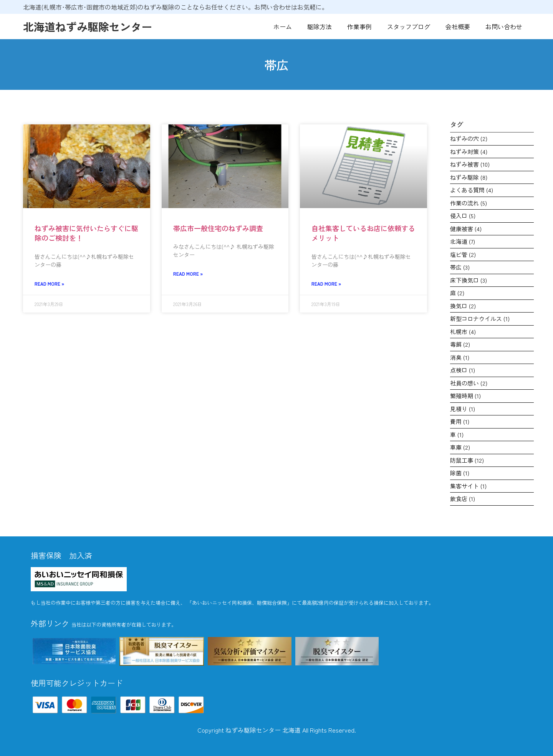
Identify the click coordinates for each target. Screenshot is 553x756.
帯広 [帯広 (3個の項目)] (460, 267)
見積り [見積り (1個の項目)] (463, 409)
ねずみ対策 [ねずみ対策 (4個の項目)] (469, 151)
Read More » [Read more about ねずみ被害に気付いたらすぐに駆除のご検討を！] (49, 284)
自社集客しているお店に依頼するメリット (363, 233)
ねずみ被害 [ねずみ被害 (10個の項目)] (470, 164)
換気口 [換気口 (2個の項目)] (463, 306)
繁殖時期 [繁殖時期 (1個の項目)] (465, 396)
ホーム (283, 26)
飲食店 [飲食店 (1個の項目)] (463, 499)
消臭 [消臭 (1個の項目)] (460, 357)
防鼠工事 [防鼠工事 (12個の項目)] (467, 460)
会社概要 (458, 26)
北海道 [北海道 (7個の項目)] (463, 241)
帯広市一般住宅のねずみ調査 (218, 228)
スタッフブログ (409, 26)
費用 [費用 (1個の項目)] (460, 421)
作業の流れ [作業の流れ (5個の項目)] (469, 203)
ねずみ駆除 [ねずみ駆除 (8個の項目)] (469, 177)
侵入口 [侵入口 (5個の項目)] (463, 216)
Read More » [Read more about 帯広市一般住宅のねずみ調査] (188, 274)
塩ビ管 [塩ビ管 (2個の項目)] (463, 254)
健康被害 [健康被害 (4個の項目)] (466, 229)
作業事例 (359, 26)
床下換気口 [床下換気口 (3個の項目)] (469, 280)
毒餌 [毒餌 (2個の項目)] (460, 344)
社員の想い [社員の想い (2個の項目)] (469, 383)
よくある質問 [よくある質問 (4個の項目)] (472, 190)
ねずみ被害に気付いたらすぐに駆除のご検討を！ (86, 233)
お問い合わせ (504, 26)
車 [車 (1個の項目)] (457, 434)
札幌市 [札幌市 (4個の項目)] (463, 332)
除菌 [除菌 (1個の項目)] (460, 473)
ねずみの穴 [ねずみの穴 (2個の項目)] (469, 138)
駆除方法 (320, 26)
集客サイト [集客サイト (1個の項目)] (468, 486)
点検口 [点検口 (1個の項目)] (463, 370)
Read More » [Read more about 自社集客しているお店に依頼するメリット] (326, 284)
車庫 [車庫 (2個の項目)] (460, 447)
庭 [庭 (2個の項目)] (457, 293)
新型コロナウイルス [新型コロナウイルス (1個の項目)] (480, 318)
